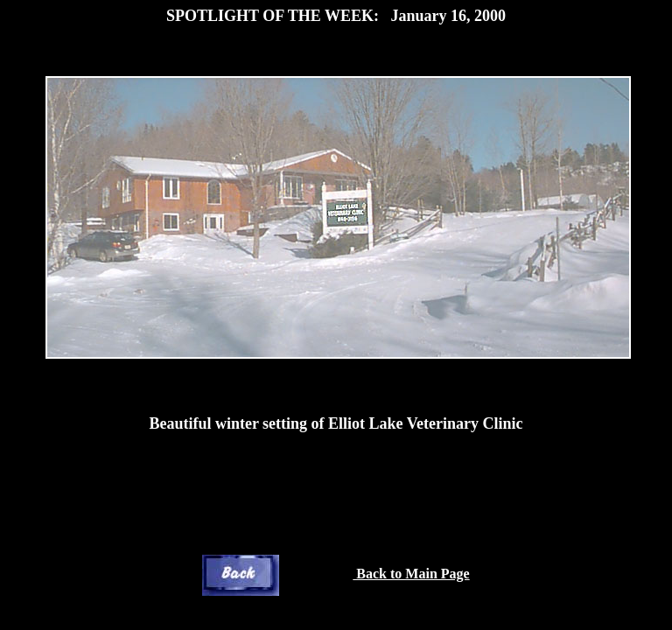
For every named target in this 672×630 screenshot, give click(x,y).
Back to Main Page (411, 574)
